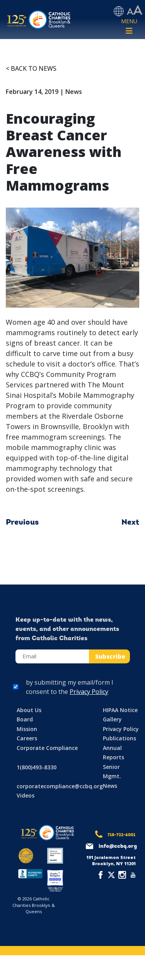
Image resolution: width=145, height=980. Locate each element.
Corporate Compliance (47, 748)
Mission (27, 729)
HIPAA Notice (120, 710)
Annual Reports (113, 753)
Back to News (34, 68)
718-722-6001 (121, 835)
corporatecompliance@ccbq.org (60, 786)
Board (25, 719)
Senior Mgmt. (112, 772)
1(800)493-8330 (37, 767)
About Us (29, 710)
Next (130, 523)
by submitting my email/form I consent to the (70, 687)
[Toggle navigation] (129, 27)
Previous (22, 523)
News (110, 786)
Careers (27, 738)
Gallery (112, 719)
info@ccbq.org (118, 846)
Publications (119, 738)
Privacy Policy (89, 692)
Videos (26, 795)
